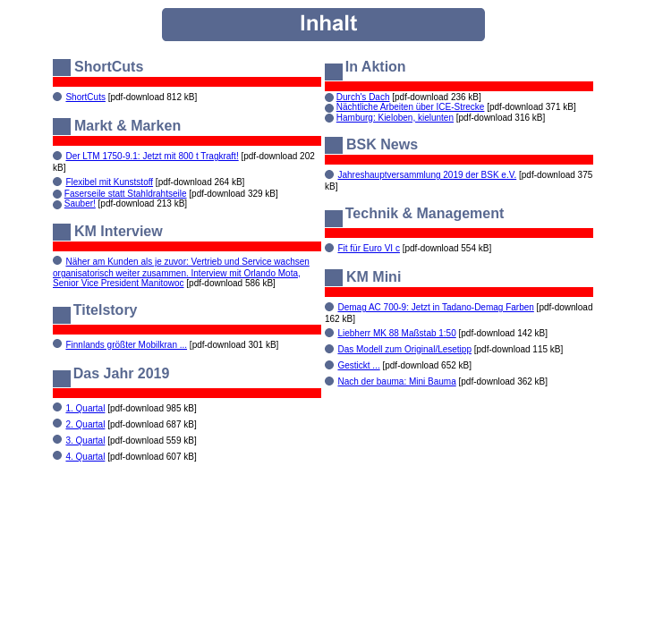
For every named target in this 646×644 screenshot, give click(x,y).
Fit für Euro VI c (368, 248)
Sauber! (80, 203)
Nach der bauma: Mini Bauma (396, 381)
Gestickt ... (358, 365)
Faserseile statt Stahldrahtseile (126, 194)
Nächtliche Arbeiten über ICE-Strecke (411, 107)
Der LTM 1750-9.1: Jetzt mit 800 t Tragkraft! (152, 156)
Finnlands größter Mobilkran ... (126, 345)
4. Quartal (85, 457)
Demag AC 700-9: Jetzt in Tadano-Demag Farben (435, 307)
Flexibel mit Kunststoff (109, 182)
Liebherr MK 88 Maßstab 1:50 (396, 333)
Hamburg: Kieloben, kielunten (395, 118)
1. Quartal (85, 408)
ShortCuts (85, 97)
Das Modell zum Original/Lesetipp (404, 349)
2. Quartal (85, 424)
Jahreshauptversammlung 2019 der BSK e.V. (427, 175)
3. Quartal (85, 441)
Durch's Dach (363, 97)
